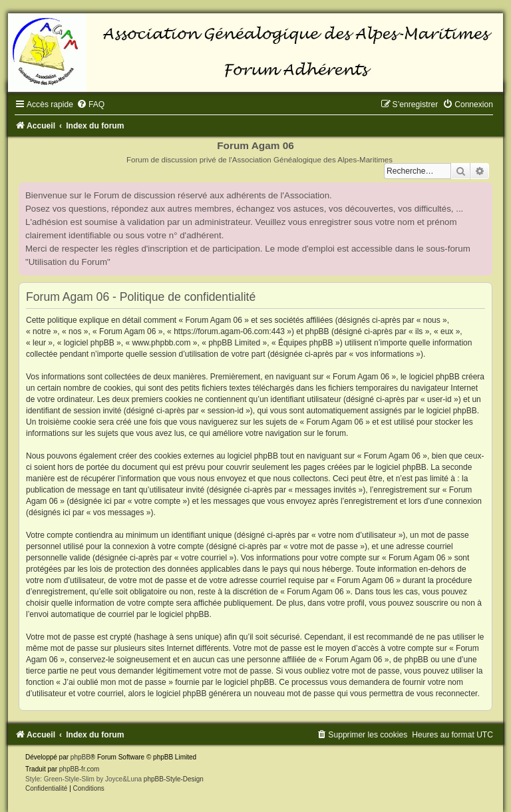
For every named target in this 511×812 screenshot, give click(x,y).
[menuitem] (90, 104)
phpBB (81, 757)
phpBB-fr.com (80, 769)
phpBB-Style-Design (174, 779)
